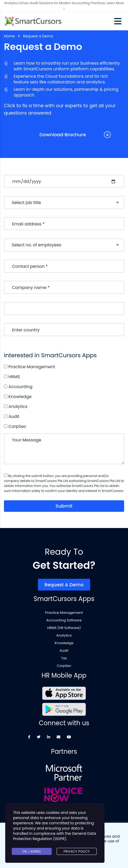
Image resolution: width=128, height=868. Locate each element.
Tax (64, 658)
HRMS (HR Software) (64, 628)
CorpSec (64, 666)
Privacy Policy (77, 851)
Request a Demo (64, 585)
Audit (64, 651)
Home (9, 36)
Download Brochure (63, 135)
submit (64, 506)
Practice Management (64, 613)
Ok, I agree (32, 851)
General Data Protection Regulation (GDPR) (55, 836)
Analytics (64, 636)
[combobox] (64, 203)
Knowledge (64, 643)
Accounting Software (64, 620)
